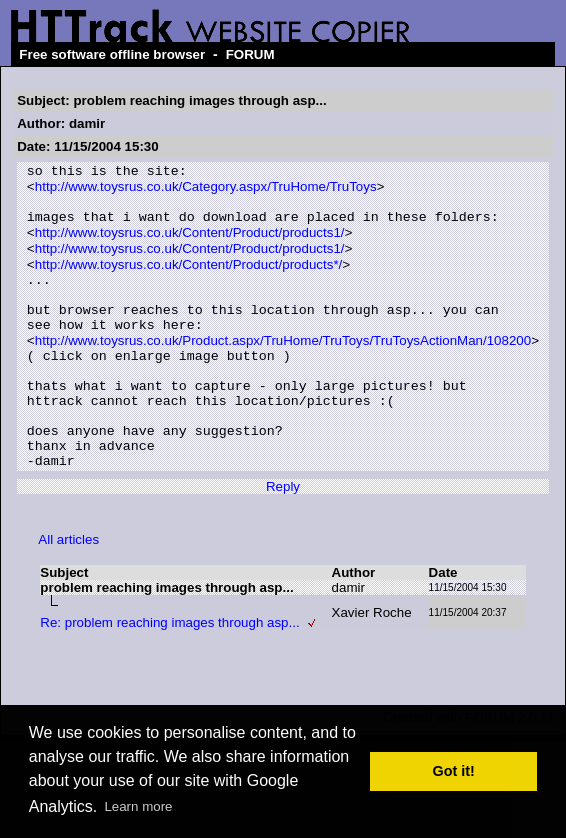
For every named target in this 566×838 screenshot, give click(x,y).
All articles (68, 594)
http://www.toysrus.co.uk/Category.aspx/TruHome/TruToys (206, 191)
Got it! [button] (454, 771)
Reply (283, 541)
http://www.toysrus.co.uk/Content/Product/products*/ (188, 281)
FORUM (250, 54)
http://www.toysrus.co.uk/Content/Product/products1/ (190, 245)
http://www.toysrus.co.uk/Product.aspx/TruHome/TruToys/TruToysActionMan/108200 (283, 371)
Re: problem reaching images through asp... (169, 677)
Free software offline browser (112, 54)
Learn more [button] (138, 806)
